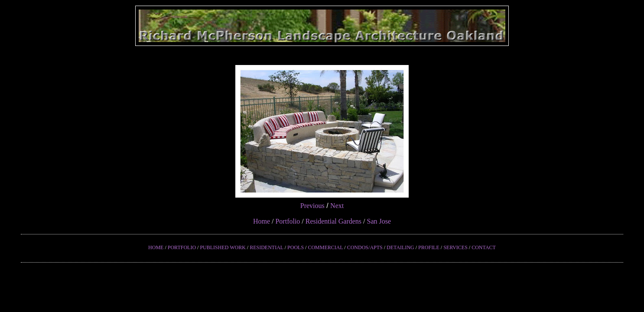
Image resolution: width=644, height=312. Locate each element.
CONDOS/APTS (365, 247)
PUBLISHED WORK (223, 247)
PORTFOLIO (182, 247)
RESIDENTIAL (267, 247)
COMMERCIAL (325, 247)
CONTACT (484, 247)
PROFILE (429, 247)
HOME (156, 247)
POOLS (296, 247)
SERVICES (455, 247)
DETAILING (400, 247)
